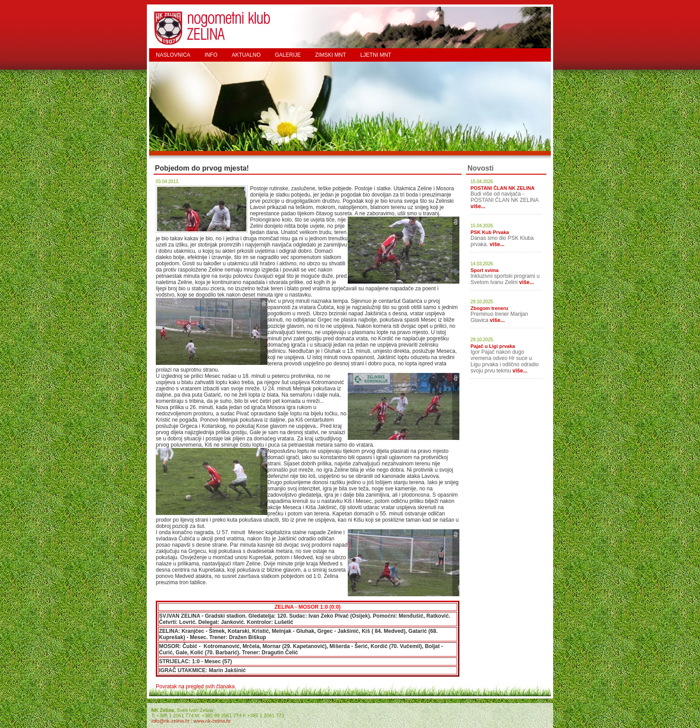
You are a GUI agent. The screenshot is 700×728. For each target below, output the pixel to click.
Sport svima (485, 270)
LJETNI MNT (376, 55)
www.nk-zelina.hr (212, 721)
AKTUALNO (246, 55)
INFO (211, 55)
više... (478, 206)
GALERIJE (288, 55)
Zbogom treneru (489, 308)
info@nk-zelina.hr (171, 721)
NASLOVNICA (173, 55)
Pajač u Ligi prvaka (493, 346)
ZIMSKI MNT (331, 55)
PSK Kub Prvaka (490, 232)
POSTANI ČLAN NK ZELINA (502, 188)
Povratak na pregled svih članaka (195, 686)
